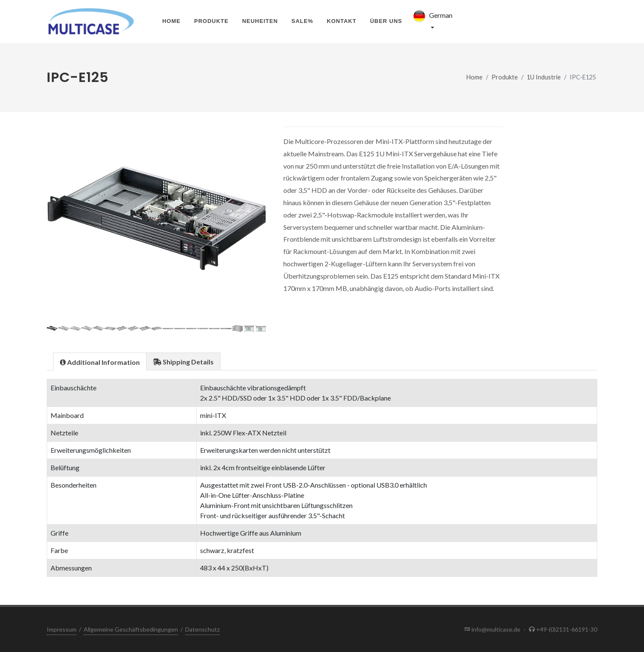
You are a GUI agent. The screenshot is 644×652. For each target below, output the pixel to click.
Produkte (211, 21)
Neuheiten (260, 21)
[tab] (100, 361)
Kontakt (342, 21)
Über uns (386, 21)
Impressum (62, 629)
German (432, 16)
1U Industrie (544, 77)
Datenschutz (202, 629)
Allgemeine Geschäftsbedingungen (131, 629)
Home (171, 21)
